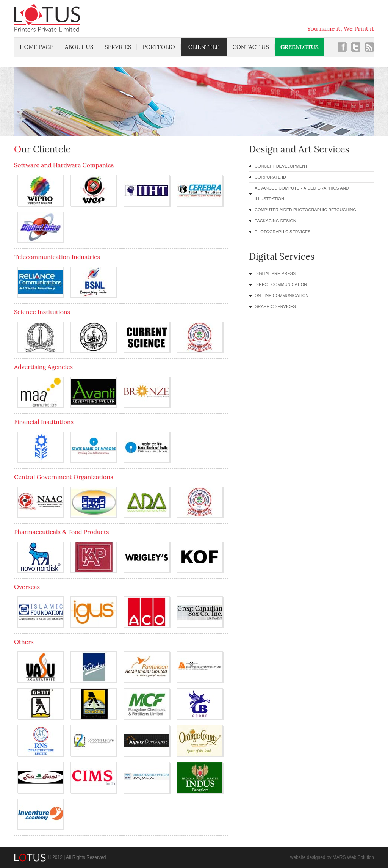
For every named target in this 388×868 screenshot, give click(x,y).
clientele (204, 47)
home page (37, 47)
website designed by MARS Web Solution (332, 857)
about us (79, 47)
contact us (251, 47)
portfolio (159, 47)
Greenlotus (299, 47)
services (118, 47)
